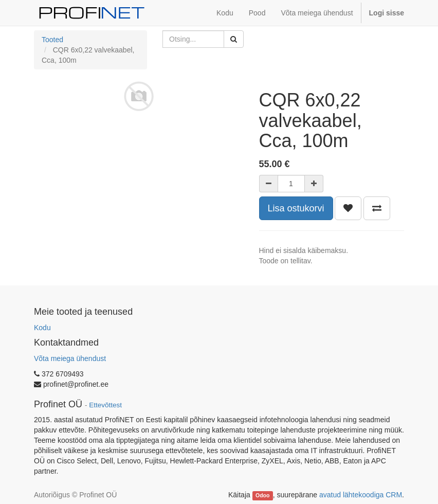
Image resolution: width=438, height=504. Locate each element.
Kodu (42, 328)
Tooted (52, 40)
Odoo (262, 495)
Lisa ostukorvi (296, 208)
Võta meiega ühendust (70, 358)
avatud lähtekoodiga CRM (361, 495)
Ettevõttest (105, 405)
